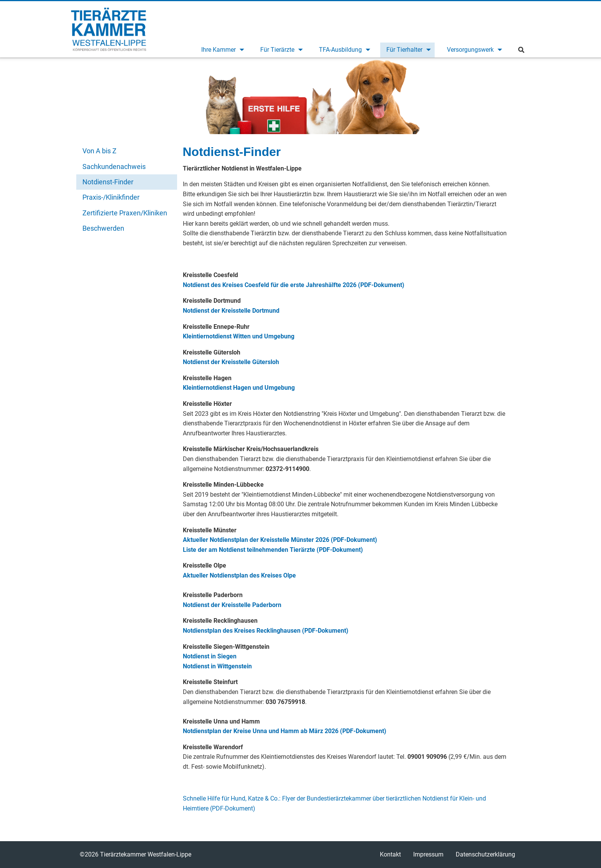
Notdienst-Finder (108, 182)
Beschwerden (103, 228)
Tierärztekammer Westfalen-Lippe (109, 29)
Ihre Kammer (218, 50)
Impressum (428, 854)
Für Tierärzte (277, 50)
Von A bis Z (99, 151)
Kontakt (390, 854)
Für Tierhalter (404, 50)
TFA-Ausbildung (340, 50)
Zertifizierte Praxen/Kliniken (125, 213)
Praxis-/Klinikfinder (111, 197)
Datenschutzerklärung (485, 854)
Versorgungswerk (470, 50)
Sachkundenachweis (114, 167)
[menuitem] (222, 50)
